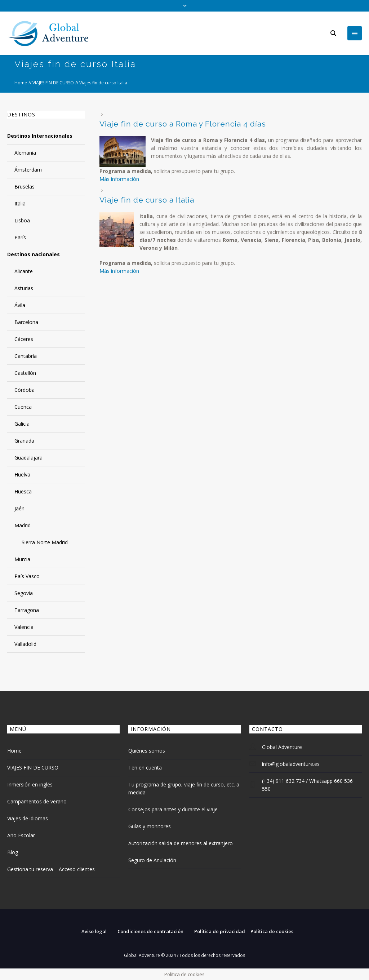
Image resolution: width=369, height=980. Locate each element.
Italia (20, 203)
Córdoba (25, 390)
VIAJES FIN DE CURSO (53, 83)
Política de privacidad (220, 931)
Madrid (23, 525)
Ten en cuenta (145, 768)
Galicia (22, 424)
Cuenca (23, 407)
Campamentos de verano (37, 801)
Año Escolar (21, 835)
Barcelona (26, 322)
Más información (119, 179)
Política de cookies (272, 931)
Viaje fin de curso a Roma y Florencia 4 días (183, 124)
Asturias (24, 288)
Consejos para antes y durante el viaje (173, 809)
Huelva (22, 475)
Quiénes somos (147, 751)
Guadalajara (28, 458)
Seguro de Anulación (152, 860)
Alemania (25, 153)
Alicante (24, 271)
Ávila (20, 305)
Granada (24, 441)
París (20, 237)
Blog (13, 852)
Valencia (24, 627)
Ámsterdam (28, 170)
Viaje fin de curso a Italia (147, 200)
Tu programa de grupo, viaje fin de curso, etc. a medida (184, 788)
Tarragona (27, 610)
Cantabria (26, 356)
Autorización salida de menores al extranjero (181, 843)
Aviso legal (94, 931)
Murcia (22, 559)
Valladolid (25, 644)
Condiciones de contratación (150, 931)
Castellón (25, 373)
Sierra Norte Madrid (45, 542)
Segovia (24, 593)
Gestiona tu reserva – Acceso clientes (51, 869)
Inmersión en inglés (30, 784)
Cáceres (24, 339)
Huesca (23, 491)
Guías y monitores (150, 826)
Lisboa (22, 220)
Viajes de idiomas (28, 818)
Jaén (19, 508)
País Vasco (27, 576)
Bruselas (25, 187)
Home (21, 83)
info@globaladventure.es (291, 764)
